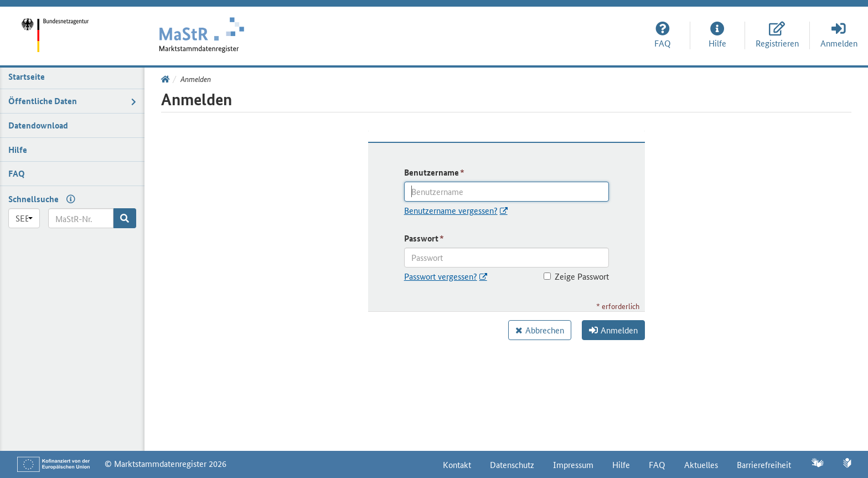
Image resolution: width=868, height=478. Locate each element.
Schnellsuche (33, 199)
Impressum (573, 464)
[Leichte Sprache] (847, 464)
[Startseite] (65, 27)
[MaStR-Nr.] (81, 218)
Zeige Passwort (576, 276)
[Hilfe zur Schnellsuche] (68, 199)
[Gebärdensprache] (817, 464)
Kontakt (457, 464)
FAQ (657, 464)
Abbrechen (545, 330)
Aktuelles (701, 464)
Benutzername (432, 172)
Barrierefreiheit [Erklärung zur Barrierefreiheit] (764, 464)
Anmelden (613, 330)
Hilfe (621, 464)
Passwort (421, 238)
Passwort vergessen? (441, 276)
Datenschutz (512, 464)
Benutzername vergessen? (451, 210)
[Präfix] (24, 218)
